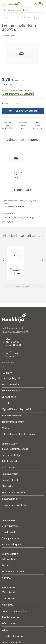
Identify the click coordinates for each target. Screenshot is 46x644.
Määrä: (5, 103)
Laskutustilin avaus (12, 636)
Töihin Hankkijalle (12, 415)
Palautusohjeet (10, 474)
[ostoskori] (42, 4)
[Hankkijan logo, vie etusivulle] (16, 4)
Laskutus (7, 403)
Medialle (7, 428)
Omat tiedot (8, 532)
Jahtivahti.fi (8, 559)
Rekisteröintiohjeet (12, 455)
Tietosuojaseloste (11, 499)
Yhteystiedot (9, 397)
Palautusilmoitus (11, 480)
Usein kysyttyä (10, 526)
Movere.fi (7, 578)
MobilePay (8, 605)
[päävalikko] (4, 4)
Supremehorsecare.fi (13, 571)
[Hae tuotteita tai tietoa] (23, 10)
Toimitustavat (9, 461)
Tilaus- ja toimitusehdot (15, 449)
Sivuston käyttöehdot (13, 492)
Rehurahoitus (9, 623)
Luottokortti (8, 598)
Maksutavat (8, 467)
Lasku (5, 630)
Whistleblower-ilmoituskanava (19, 434)
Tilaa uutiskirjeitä (11, 544)
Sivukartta (7, 486)
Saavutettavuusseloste (14, 505)
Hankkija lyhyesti (11, 378)
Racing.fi (7, 565)
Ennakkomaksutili (12, 642)
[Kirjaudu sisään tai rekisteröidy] (36, 4)
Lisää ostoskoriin (23, 111)
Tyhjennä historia (23, 286)
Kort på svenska (10, 384)
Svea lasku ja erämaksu (14, 611)
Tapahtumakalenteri (13, 422)
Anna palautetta (11, 538)
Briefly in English (11, 390)
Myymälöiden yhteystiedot (16, 409)
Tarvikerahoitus (10, 617)
